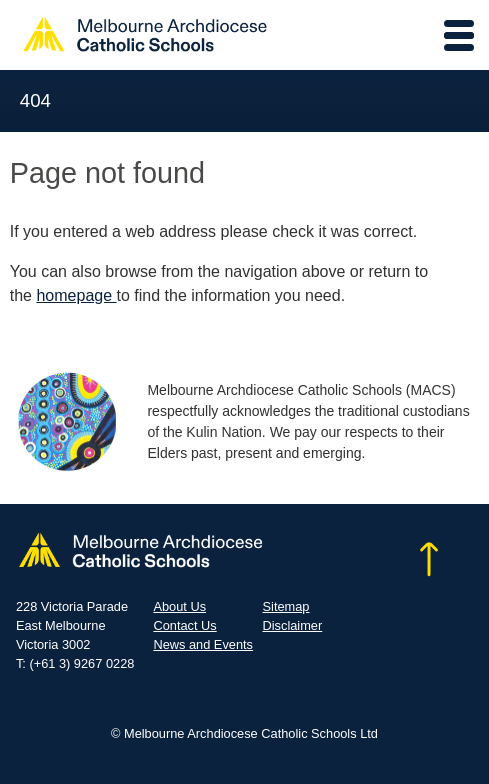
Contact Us (184, 625)
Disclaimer (293, 625)
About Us (179, 606)
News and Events (203, 644)
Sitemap (286, 606)
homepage (76, 295)
